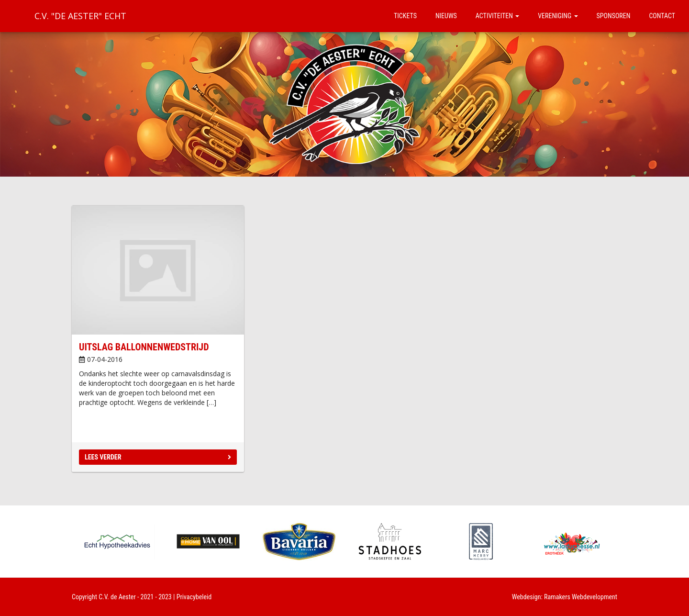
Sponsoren (614, 16)
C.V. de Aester (117, 597)
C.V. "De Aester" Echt (80, 16)
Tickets (405, 16)
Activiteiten (497, 16)
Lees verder (158, 457)
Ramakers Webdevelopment (581, 597)
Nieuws (446, 16)
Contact (662, 16)
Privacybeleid (194, 597)
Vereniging (558, 16)
